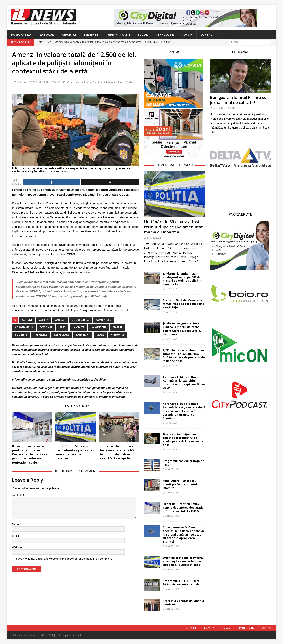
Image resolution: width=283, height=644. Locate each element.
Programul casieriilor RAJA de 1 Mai (183, 463)
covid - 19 (46, 327)
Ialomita (78, 327)
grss (62, 327)
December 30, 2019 (224, 108)
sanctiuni (83, 335)
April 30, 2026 (172, 469)
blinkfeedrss (80, 320)
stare (100, 335)
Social (143, 34)
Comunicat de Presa (79, 82)
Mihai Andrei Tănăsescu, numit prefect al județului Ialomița (181, 484)
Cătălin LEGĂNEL (51, 82)
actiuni (27, 320)
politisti (21, 335)
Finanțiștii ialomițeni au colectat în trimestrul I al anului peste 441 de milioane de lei (183, 440)
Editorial (47, 34)
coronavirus (24, 327)
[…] (214, 132)
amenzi (60, 320)
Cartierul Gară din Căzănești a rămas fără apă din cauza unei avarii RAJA (184, 304)
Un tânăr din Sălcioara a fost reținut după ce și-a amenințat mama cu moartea (74, 452)
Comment (18, 495)
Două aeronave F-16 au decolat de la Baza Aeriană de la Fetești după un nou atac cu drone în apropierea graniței (184, 534)
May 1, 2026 (171, 449)
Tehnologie (165, 34)
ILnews (30, 362)
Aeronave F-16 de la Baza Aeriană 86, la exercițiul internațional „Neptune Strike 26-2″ (184, 382)
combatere (104, 320)
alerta (44, 320)
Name (16, 524)
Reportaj (69, 34)
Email (16, 536)
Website (17, 547)
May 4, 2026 (171, 312)
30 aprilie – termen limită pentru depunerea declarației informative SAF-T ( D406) (184, 508)
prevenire (40, 335)
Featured (112, 82)
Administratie (119, 34)
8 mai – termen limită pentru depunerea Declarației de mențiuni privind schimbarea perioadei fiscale (29, 454)
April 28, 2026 (172, 569)
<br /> (240, 189)
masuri (117, 327)
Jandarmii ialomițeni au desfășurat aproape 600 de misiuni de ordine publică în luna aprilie (117, 452)
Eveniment (92, 34)
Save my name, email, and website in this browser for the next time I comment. (64, 559)
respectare (62, 335)
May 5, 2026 (154, 238)
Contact (207, 34)
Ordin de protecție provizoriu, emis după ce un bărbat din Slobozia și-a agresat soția (184, 561)
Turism (187, 34)
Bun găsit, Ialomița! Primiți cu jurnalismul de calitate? (238, 100)
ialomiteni (99, 327)
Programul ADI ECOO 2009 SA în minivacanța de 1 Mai (182, 583)
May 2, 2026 (171, 392)
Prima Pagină (21, 34)
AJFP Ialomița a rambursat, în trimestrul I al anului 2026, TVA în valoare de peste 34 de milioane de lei (184, 356)
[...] (199, 261)
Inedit (121, 82)
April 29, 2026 (172, 546)
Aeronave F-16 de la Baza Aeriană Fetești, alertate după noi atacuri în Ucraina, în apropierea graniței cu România (184, 411)
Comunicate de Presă (175, 165)
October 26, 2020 (27, 82)
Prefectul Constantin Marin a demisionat (183, 602)
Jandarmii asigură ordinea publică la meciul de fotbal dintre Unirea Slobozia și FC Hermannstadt (182, 329)
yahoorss (118, 335)
